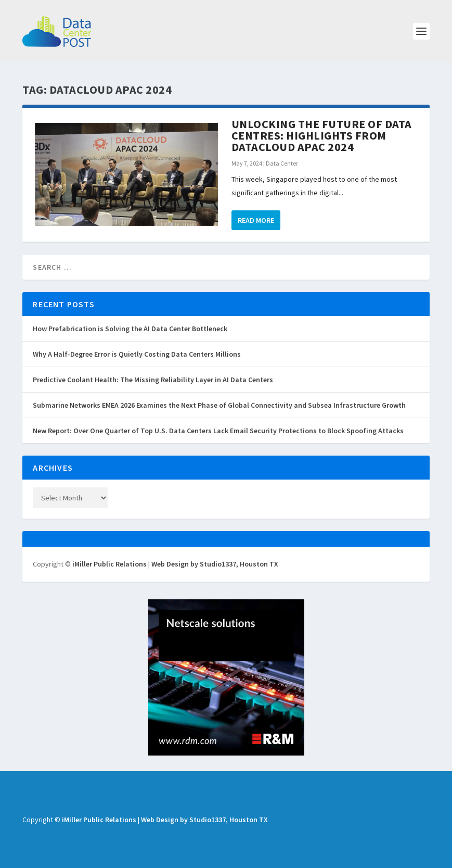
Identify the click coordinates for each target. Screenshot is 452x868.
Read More (256, 220)
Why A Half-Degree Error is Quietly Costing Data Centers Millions (137, 354)
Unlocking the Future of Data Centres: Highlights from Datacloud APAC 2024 (322, 135)
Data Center (282, 163)
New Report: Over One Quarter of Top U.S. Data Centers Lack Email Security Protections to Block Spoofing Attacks (218, 431)
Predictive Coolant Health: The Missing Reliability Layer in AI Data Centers (153, 380)
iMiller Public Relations (109, 564)
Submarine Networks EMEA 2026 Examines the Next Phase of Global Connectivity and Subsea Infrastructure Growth (219, 405)
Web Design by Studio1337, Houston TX (215, 564)
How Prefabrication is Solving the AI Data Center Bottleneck (130, 329)
